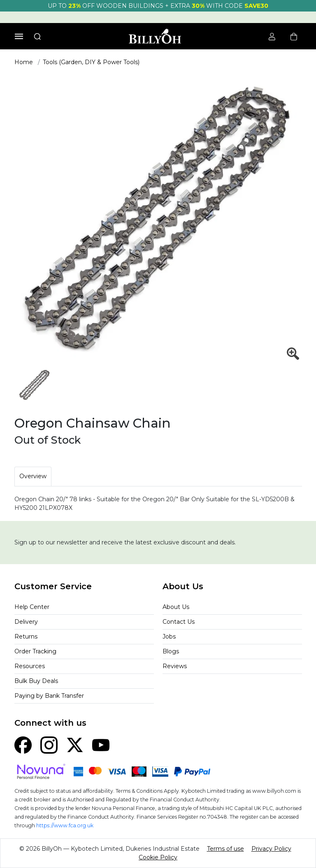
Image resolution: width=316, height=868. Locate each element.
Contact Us (179, 622)
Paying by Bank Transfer (49, 696)
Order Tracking (35, 651)
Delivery (26, 622)
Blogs (171, 651)
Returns (26, 637)
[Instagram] (49, 745)
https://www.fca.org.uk (65, 825)
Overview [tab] (33, 476)
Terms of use (225, 849)
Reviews (175, 666)
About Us (176, 607)
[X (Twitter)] (75, 745)
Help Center (32, 607)
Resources (30, 666)
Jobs (169, 637)
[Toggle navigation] (19, 36)
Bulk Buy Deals (36, 681)
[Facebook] (23, 745)
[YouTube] (101, 745)
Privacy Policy (271, 849)
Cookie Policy (158, 857)
